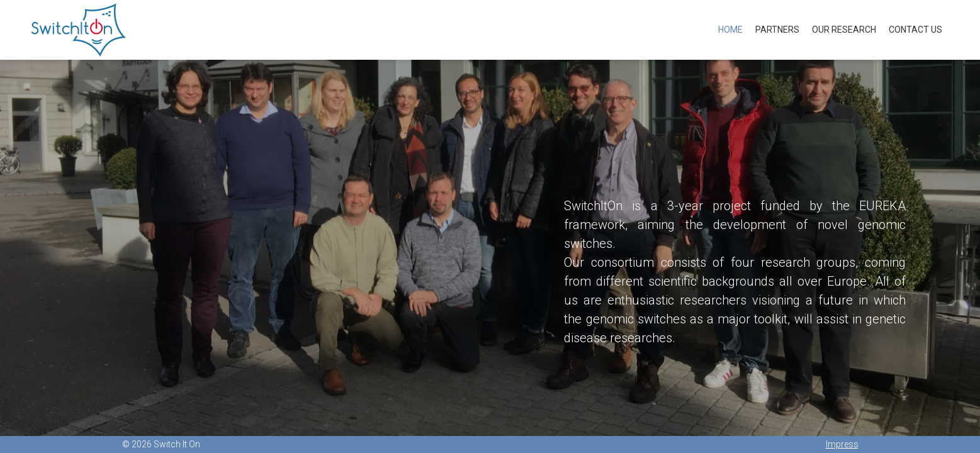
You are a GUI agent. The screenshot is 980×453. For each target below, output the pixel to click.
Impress (842, 444)
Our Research (844, 30)
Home (730, 30)
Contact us (915, 30)
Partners (777, 30)
